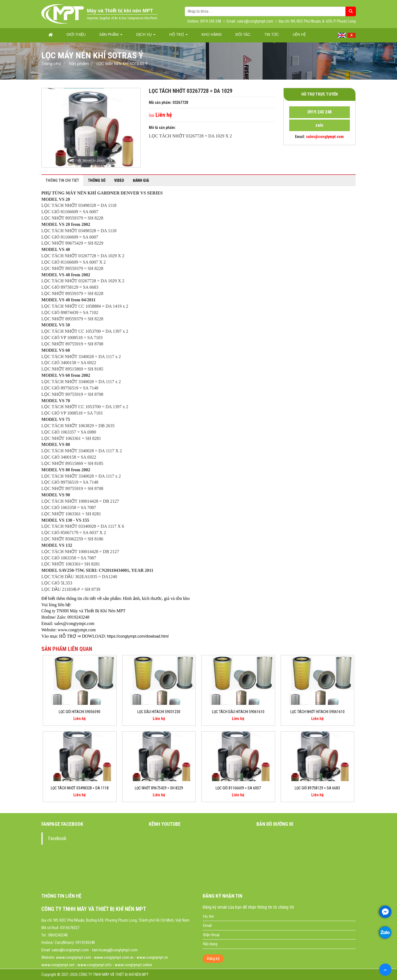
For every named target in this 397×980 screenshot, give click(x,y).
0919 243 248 (320, 112)
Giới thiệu (76, 35)
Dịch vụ (146, 35)
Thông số (97, 180)
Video (119, 180)
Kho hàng (212, 35)
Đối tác (243, 35)
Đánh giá (141, 180)
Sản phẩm (111, 35)
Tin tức (272, 35)
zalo (319, 125)
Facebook (57, 838)
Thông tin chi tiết (62, 180)
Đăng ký (213, 959)
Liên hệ (299, 35)
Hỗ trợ (179, 35)
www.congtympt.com (73, 957)
